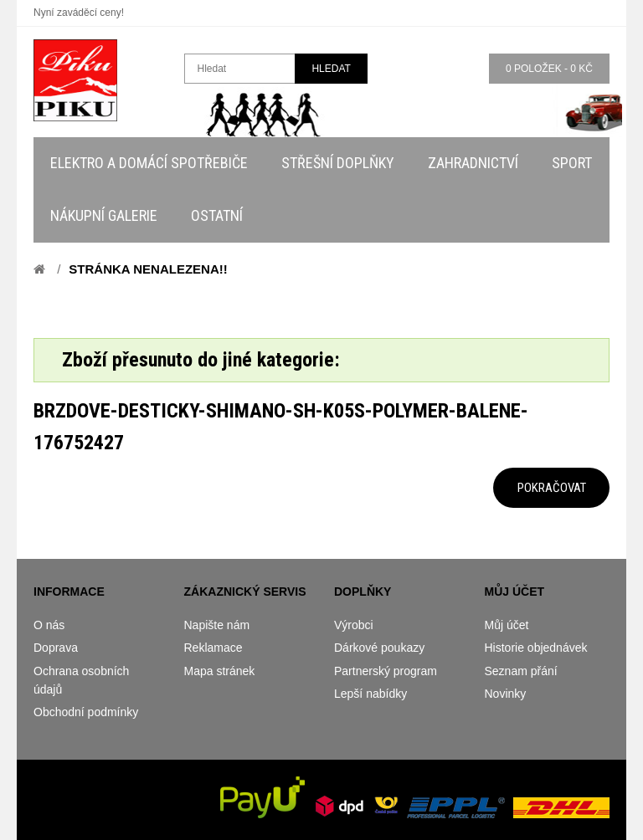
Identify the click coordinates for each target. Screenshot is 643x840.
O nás (49, 625)
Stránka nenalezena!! (148, 269)
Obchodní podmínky (86, 712)
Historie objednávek (536, 648)
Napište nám (217, 625)
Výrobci (354, 625)
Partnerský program (386, 671)
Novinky (506, 694)
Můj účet (507, 625)
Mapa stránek (220, 671)
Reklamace (213, 648)
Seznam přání (521, 671)
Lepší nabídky (370, 694)
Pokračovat (552, 488)
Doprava (56, 648)
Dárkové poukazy (379, 648)
